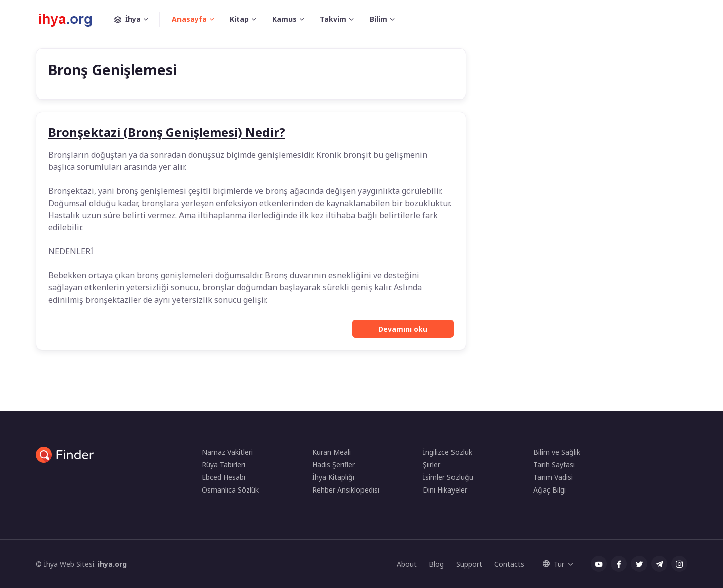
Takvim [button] (333, 19)
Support (469, 564)
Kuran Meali (332, 452)
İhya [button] (137, 19)
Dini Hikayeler (445, 490)
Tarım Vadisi (553, 477)
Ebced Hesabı (223, 477)
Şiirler (432, 465)
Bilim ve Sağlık (557, 452)
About (407, 564)
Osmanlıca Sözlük (230, 490)
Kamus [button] (284, 19)
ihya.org (112, 564)
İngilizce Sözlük (447, 452)
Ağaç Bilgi (550, 490)
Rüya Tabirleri (223, 465)
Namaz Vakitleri (227, 452)
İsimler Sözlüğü (448, 477)
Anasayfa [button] (189, 19)
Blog (436, 564)
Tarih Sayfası (554, 465)
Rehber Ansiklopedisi (346, 490)
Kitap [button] (239, 19)
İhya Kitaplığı (333, 477)
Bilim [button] (378, 19)
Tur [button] (553, 564)
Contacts (509, 564)
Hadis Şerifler (334, 465)
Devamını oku (403, 329)
